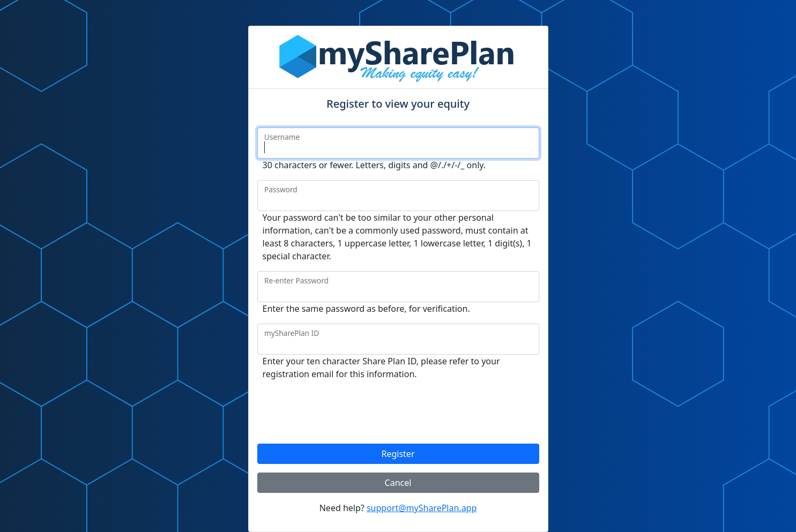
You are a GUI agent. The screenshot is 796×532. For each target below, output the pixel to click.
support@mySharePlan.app (422, 508)
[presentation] (339, 410)
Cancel (398, 483)
